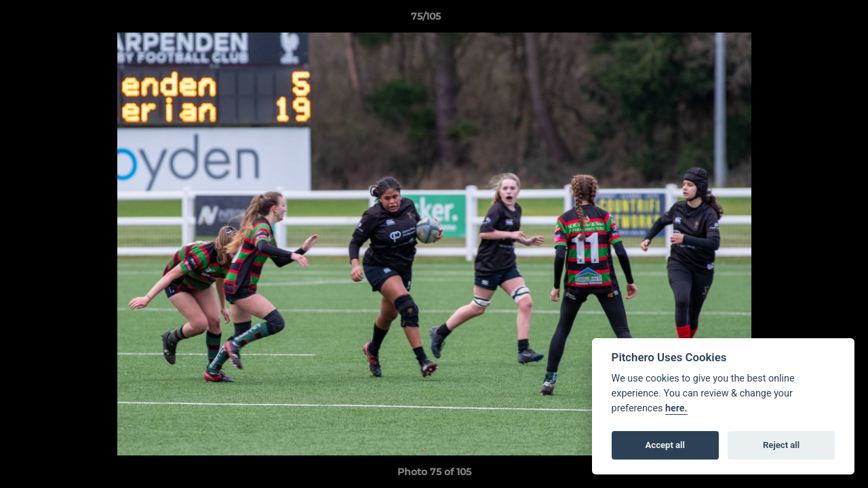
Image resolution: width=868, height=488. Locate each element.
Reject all (781, 445)
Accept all (665, 445)
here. (676, 408)
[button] (811, 20)
